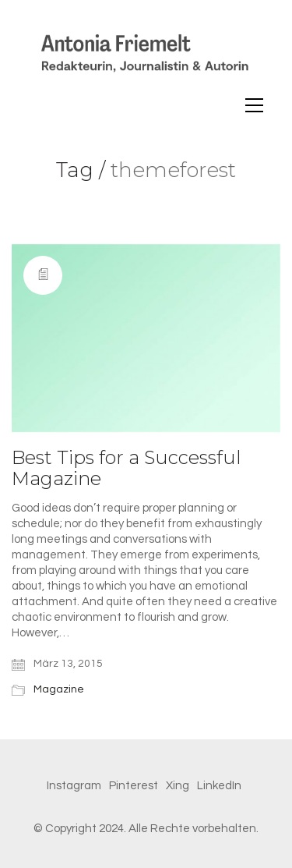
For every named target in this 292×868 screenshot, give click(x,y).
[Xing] (178, 786)
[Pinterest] (134, 786)
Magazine (59, 689)
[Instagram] (74, 786)
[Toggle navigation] (254, 105)
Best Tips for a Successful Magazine (127, 468)
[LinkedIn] (219, 786)
